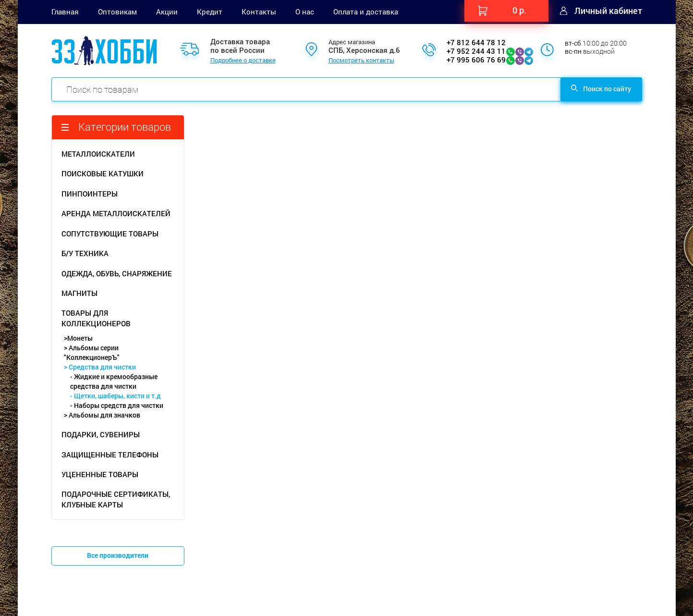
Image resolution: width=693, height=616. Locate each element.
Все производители (118, 555)
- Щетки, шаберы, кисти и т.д (115, 396)
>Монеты (78, 338)
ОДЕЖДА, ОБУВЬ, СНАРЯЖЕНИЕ (117, 273)
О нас (305, 12)
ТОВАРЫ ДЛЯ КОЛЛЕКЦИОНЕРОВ (96, 318)
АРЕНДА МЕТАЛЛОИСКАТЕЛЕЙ (116, 213)
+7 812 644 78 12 (476, 42)
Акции (167, 12)
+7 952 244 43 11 (476, 51)
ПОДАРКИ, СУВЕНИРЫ (101, 434)
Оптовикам (117, 12)
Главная (65, 12)
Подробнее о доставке (243, 61)
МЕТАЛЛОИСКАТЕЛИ (98, 154)
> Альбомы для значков (102, 415)
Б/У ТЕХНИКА (85, 253)
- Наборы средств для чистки (117, 405)
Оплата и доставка (366, 12)
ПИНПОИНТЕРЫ (90, 194)
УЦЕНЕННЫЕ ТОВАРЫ (100, 474)
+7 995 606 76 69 (476, 60)
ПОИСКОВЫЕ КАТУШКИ (103, 173)
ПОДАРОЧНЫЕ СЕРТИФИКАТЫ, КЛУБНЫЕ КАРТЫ (116, 499)
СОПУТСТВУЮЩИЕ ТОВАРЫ (110, 234)
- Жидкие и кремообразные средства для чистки (114, 381)
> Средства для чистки (100, 367)
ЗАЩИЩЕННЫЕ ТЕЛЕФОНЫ (110, 455)
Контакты (259, 12)
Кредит (210, 12)
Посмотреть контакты (361, 61)
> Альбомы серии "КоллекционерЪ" (92, 352)
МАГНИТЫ (79, 293)
